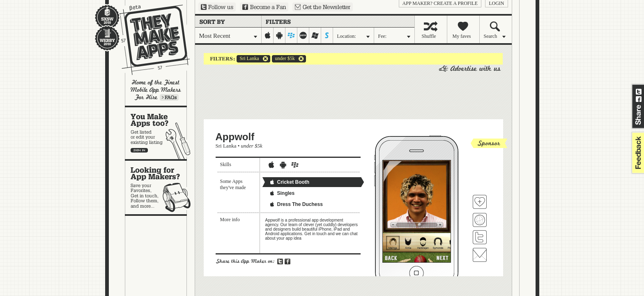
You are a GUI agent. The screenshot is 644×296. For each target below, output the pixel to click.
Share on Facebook (639, 99)
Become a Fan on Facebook (264, 7)
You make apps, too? (160, 133)
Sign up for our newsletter (323, 7)
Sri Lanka (248, 59)
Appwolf (235, 137)
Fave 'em (480, 202)
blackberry (291, 35)
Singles (282, 193)
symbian (327, 35)
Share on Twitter (639, 92)
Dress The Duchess (296, 204)
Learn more (169, 97)
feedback (637, 153)
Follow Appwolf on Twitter (480, 237)
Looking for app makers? (160, 187)
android (279, 35)
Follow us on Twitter (217, 7)
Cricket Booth (289, 182)
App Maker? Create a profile (440, 3)
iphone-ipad (268, 35)
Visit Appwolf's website (480, 220)
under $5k (283, 59)
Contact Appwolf (480, 255)
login (496, 3)
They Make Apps (149, 40)
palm (303, 35)
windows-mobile (315, 35)
